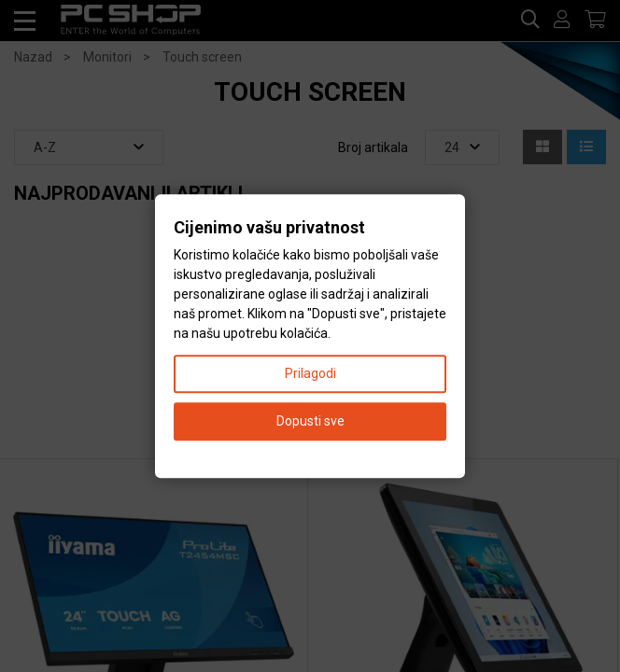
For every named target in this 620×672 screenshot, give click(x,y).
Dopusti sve (310, 421)
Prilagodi (310, 373)
